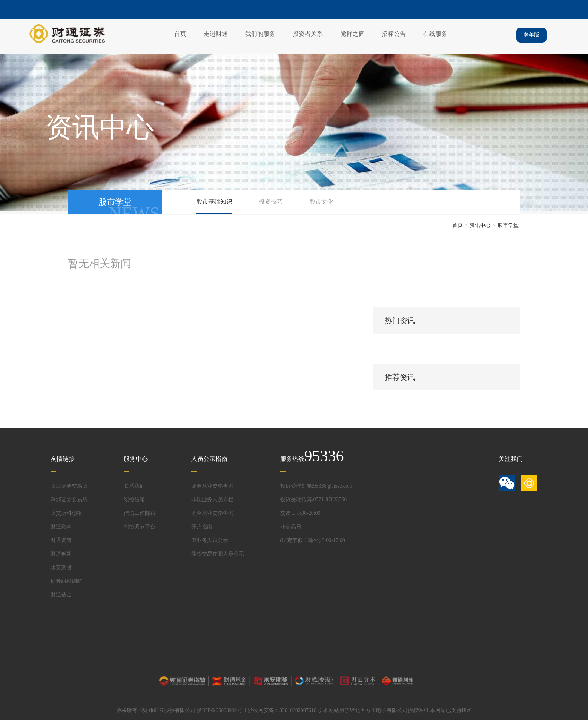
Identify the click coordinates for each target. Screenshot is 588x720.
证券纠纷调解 (66, 581)
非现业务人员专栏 (212, 500)
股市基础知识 (214, 202)
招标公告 (394, 34)
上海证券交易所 (69, 486)
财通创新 (61, 554)
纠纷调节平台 (140, 527)
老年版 (531, 35)
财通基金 (61, 595)
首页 (180, 34)
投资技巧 (271, 202)
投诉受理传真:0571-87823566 (314, 500)
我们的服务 (260, 34)
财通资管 (61, 540)
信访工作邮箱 (140, 513)
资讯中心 (480, 225)
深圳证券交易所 (69, 500)
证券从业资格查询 (212, 486)
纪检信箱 (134, 500)
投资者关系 (308, 34)
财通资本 (61, 527)
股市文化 (321, 202)
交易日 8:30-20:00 (300, 513)
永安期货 (61, 567)
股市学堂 (508, 225)
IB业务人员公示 (210, 540)
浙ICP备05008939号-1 (222, 710)
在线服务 (435, 34)
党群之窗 (352, 34)
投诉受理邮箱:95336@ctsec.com (316, 486)
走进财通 (216, 34)
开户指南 (202, 527)
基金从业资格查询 (212, 513)
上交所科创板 (66, 513)
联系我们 (134, 486)
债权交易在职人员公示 (218, 554)
